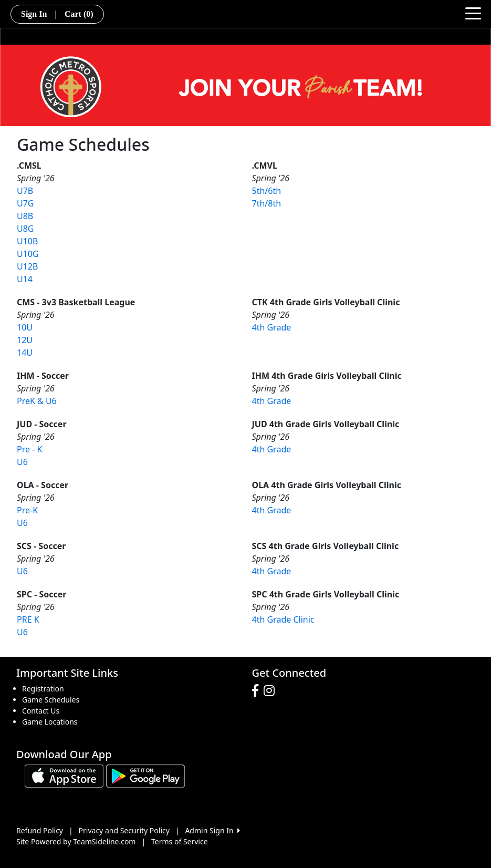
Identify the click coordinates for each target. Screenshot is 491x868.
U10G (28, 254)
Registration (43, 689)
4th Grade (272, 327)
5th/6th (267, 191)
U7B (25, 191)
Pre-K (27, 510)
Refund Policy (40, 830)
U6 (22, 462)
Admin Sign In (212, 830)
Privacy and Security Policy (124, 830)
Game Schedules (51, 700)
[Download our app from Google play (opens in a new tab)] (145, 775)
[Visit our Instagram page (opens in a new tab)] (272, 691)
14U (25, 353)
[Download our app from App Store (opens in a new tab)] (64, 775)
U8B (25, 216)
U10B (27, 241)
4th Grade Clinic (283, 619)
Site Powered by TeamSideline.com (76, 841)
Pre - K (29, 449)
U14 (25, 279)
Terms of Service (180, 841)
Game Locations (50, 722)
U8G (25, 229)
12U (25, 340)
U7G (25, 203)
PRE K (28, 619)
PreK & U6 (37, 401)
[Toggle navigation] (473, 13)
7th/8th (267, 203)
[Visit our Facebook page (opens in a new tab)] (258, 691)
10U (25, 327)
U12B (27, 266)
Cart (79, 14)
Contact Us (41, 711)
